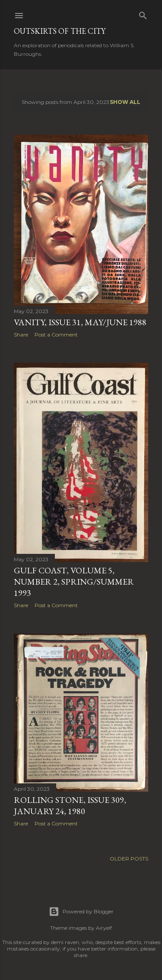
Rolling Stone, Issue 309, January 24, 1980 (70, 805)
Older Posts (129, 859)
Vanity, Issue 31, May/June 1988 (80, 322)
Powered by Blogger (81, 912)
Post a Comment (56, 335)
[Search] (143, 14)
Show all (125, 102)
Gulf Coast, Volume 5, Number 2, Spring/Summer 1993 (74, 582)
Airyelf (104, 928)
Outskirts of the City (60, 31)
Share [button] (21, 335)
